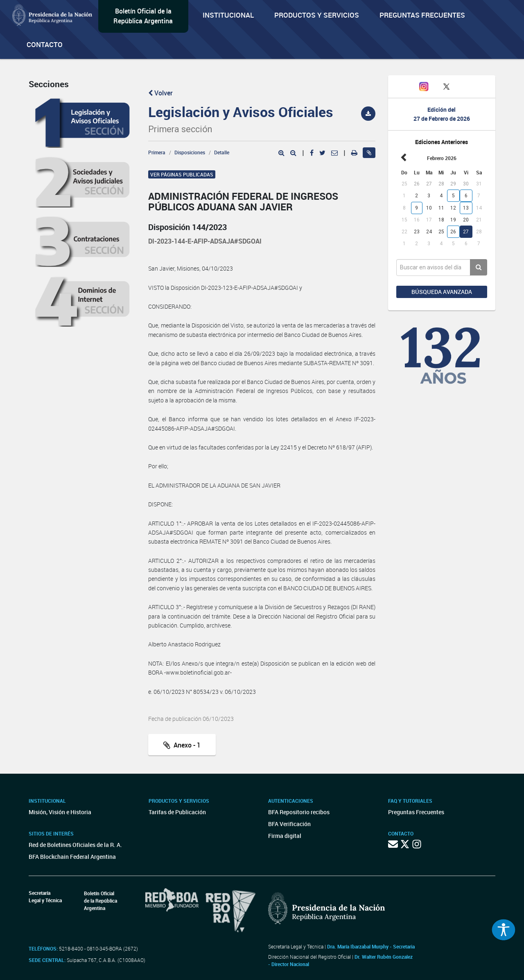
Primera (157, 152)
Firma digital (285, 836)
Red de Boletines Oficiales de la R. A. (75, 845)
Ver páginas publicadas (182, 174)
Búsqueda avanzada (442, 292)
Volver (160, 93)
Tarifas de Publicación (177, 812)
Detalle (222, 152)
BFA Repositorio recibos (299, 812)
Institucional (228, 15)
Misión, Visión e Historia (60, 812)
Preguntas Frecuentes (422, 15)
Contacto (45, 44)
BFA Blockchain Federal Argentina (72, 857)
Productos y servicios (317, 15)
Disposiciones (190, 152)
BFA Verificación (289, 824)
